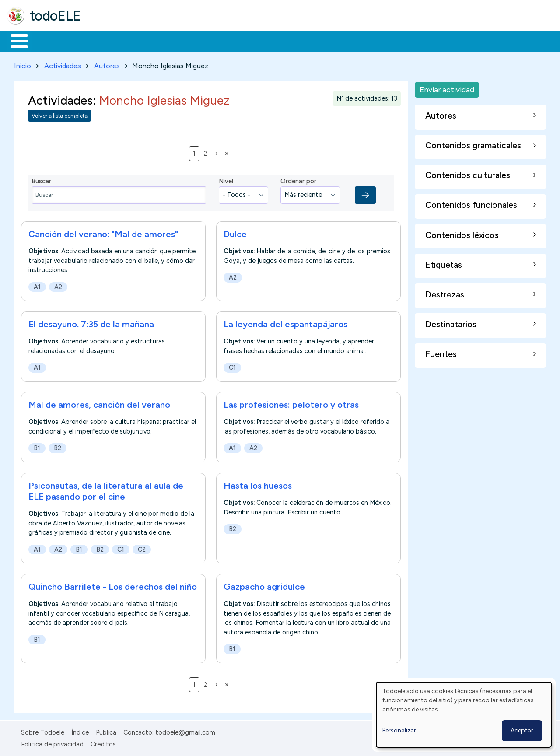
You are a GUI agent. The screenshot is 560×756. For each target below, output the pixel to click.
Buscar (359, 40)
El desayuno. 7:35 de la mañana (91, 322)
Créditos (103, 742)
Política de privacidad (52, 742)
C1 (232, 366)
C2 (142, 548)
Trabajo (158, 40)
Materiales (49, 40)
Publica (106, 731)
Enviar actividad (447, 88)
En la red (207, 40)
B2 (58, 447)
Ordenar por (298, 180)
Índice (80, 731)
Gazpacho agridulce (264, 585)
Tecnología (262, 40)
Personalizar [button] (399, 730)
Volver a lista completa (59, 114)
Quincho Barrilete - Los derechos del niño (113, 585)
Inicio (15, 40)
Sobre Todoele (43, 731)
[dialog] (464, 715)
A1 (37, 285)
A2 (58, 285)
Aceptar (522, 730)
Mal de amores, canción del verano (99, 403)
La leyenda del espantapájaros (285, 322)
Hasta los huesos (258, 484)
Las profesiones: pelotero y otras (291, 403)
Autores (107, 64)
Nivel (226, 180)
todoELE (55, 16)
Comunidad (320, 40)
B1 (37, 447)
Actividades (63, 64)
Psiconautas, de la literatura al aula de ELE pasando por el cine (106, 489)
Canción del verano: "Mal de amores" (103, 232)
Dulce (235, 232)
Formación (105, 40)
